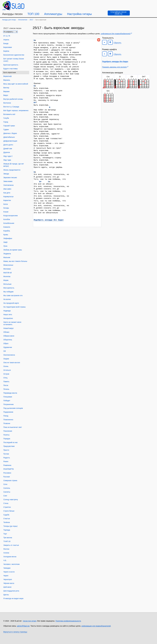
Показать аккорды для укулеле (114, 67)
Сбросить (118, 43)
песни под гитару (30, 621)
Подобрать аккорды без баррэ (49, 220)
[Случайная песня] (119, 13)
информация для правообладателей (116, 34)
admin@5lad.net (23, 626)
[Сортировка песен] (10, 32)
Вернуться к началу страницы (15, 632)
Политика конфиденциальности (68, 621)
